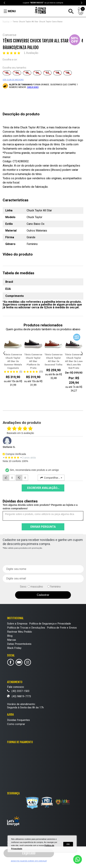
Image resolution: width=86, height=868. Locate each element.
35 (27, 73)
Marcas (12, 640)
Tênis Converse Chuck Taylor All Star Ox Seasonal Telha (53, 360)
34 (17, 73)
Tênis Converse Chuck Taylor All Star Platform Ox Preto (33, 361)
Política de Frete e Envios (62, 628)
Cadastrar (43, 595)
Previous (5, 3)
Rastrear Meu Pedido (20, 632)
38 (58, 73)
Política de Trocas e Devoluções (26, 628)
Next (81, 3)
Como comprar (16, 724)
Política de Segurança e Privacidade (50, 624)
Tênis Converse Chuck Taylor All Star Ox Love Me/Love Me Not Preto (74, 361)
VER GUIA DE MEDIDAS (13, 80)
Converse (10, 35)
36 (37, 73)
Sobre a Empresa (17, 624)
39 (68, 73)
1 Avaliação (31, 53)
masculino (37, 587)
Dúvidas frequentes (18, 720)
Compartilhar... (51, 478)
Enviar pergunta (43, 527)
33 (7, 73)
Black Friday (14, 648)
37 (47, 73)
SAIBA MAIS (33, 87)
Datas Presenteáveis (19, 644)
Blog (10, 636)
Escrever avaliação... (43, 488)
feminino (56, 587)
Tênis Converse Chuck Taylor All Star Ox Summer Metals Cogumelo (13, 361)
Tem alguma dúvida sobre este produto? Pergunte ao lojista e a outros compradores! (40, 507)
